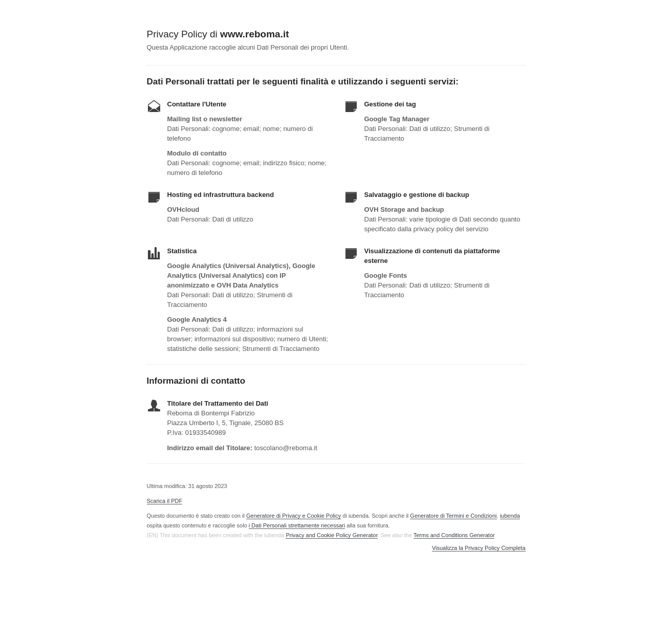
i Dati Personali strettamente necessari (297, 525)
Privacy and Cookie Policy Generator (331, 535)
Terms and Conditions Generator (454, 535)
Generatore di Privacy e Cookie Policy (294, 516)
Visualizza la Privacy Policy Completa (479, 548)
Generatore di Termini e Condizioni (453, 516)
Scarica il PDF (165, 501)
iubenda (510, 516)
